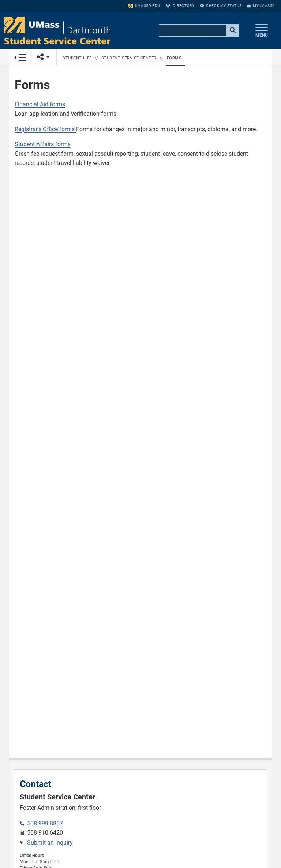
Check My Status (221, 6)
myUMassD (261, 6)
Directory (180, 6)
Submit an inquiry (50, 843)
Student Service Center (129, 58)
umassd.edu (144, 6)
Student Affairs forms (43, 144)
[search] (198, 31)
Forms (174, 58)
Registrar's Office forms (45, 129)
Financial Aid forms (40, 104)
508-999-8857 (45, 823)
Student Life (77, 58)
